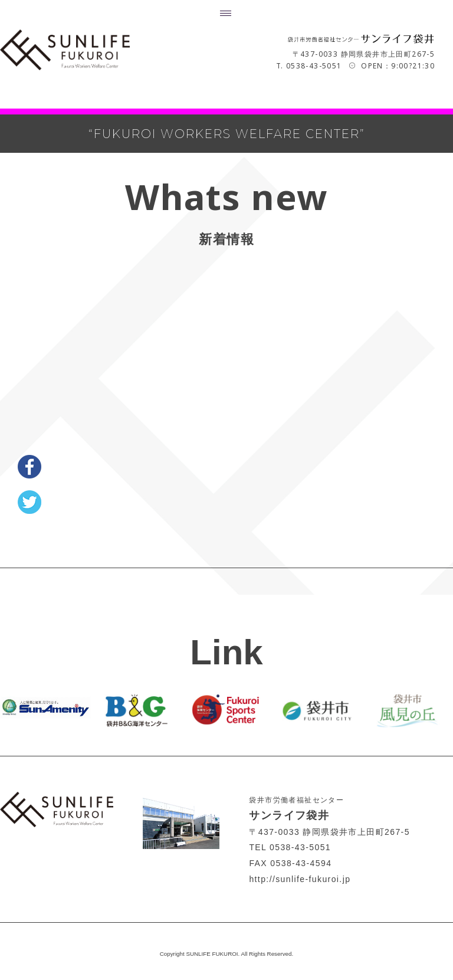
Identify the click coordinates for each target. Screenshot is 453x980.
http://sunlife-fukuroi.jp (300, 879)
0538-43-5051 (314, 65)
